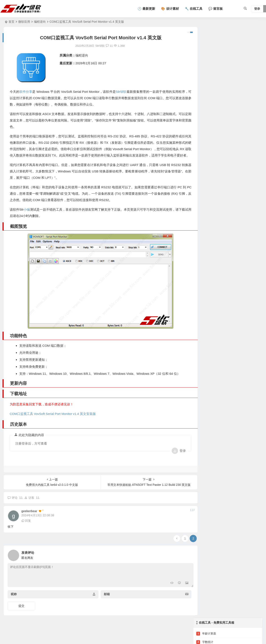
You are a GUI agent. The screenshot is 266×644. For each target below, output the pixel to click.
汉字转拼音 (206, 77)
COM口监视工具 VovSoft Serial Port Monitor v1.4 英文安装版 (53, 423)
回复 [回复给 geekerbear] (26, 531)
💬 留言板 (216, 9)
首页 (11, 22)
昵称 (14, 604)
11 (106, 46)
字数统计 (205, 51)
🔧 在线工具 (194, 9)
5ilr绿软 (123, 92)
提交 (21, 616)
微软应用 (24, 22)
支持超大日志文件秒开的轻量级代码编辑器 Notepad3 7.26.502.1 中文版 (240, 116)
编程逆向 (40, 22)
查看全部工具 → (206, 85)
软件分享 (26, 92)
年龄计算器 (206, 43)
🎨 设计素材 (170, 9)
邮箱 (103, 604)
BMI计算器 (206, 68)
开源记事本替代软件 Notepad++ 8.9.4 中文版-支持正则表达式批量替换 (240, 135)
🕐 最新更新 (146, 9)
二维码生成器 (208, 60)
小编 (27, 216)
